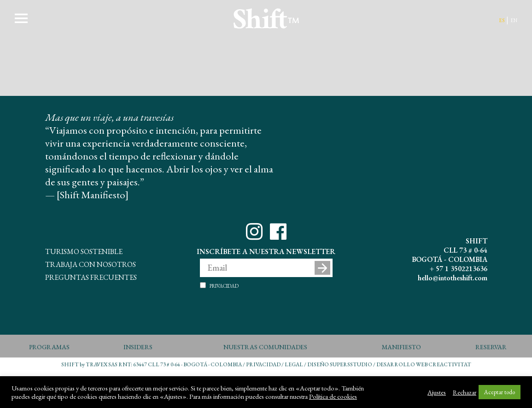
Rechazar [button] (465, 392)
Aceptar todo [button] (500, 392)
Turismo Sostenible (84, 250)
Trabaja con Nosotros (91, 263)
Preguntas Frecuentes (91, 276)
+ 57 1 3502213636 (459, 269)
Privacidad (224, 285)
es (502, 20)
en (514, 20)
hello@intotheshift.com (453, 278)
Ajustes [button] (437, 392)
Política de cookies (333, 396)
